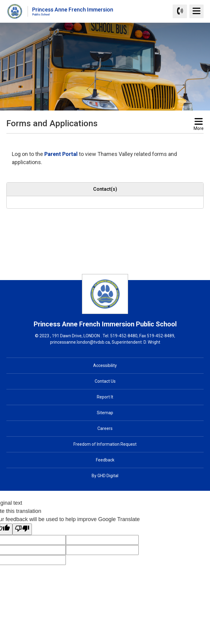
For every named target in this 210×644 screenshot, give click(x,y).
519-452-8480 (124, 336)
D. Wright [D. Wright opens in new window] (152, 342)
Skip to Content (0, 0)
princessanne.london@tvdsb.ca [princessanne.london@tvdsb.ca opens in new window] (80, 342)
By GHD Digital (105, 476)
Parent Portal (61, 154)
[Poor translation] (22, 529)
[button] (95, 139)
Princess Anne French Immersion (73, 11)
